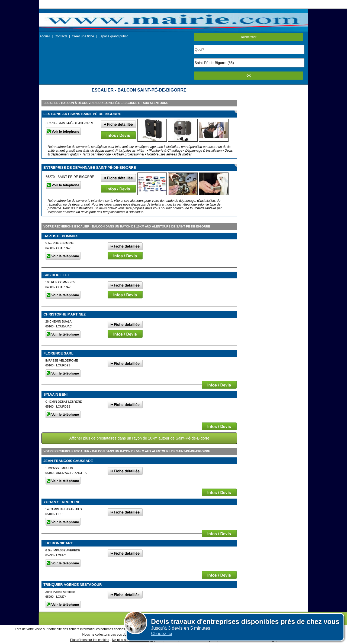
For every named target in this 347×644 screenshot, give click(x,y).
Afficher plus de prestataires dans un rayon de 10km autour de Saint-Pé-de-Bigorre (139, 438)
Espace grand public (113, 36)
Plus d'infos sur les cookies (90, 640)
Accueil (45, 36)
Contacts (61, 36)
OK (249, 76)
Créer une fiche (83, 36)
